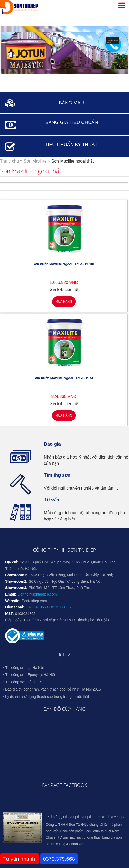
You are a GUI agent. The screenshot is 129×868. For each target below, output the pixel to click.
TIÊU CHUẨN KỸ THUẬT (71, 145)
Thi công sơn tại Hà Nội (24, 668)
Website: (13, 601)
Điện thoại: (15, 607)
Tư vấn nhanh (20, 859)
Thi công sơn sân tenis (24, 682)
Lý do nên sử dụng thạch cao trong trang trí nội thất (47, 697)
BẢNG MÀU (71, 103)
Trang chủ (10, 161)
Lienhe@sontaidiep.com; (38, 594)
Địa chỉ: (12, 562)
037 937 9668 (37, 607)
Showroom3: (16, 588)
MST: (10, 614)
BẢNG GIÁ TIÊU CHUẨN (72, 122)
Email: (11, 594)
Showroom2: (16, 581)
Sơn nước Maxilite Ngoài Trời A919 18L (64, 264)
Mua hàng (64, 302)
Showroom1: (16, 575)
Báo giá (52, 444)
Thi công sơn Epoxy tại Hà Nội (30, 675)
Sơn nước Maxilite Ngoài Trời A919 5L (64, 378)
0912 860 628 (62, 607)
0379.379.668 (59, 859)
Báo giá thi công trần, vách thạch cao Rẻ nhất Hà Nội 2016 (53, 689)
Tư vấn (52, 500)
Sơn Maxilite (35, 161)
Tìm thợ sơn (57, 475)
